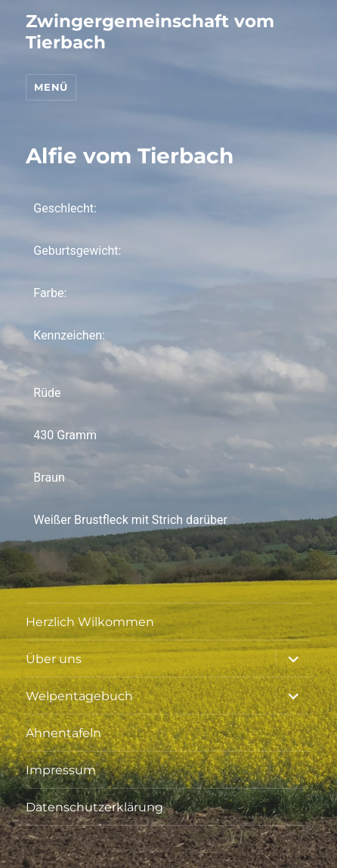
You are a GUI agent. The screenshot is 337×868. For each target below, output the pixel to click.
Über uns (54, 659)
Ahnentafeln (63, 733)
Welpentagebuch (79, 696)
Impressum (61, 770)
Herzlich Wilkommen (90, 622)
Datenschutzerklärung (94, 807)
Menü (51, 87)
